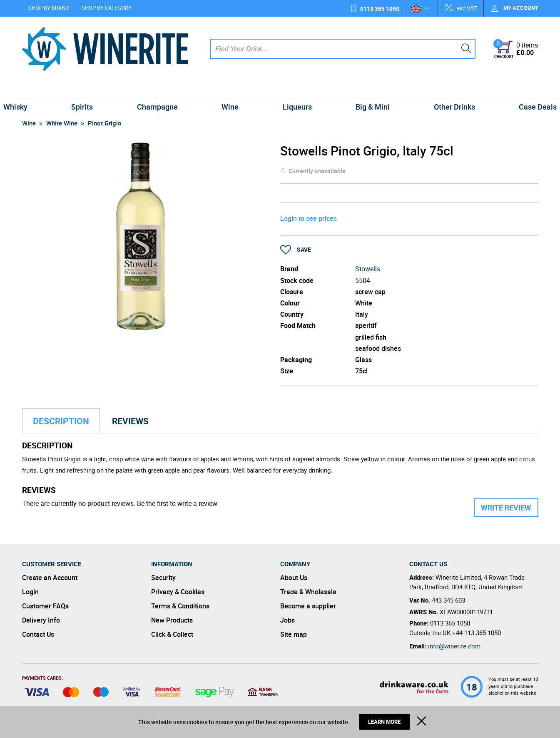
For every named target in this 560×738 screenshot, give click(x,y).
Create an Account (50, 578)
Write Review (506, 508)
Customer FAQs (45, 606)
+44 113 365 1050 (477, 633)
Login (30, 592)
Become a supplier (308, 606)
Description (61, 421)
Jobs (287, 620)
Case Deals (516, 89)
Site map (294, 634)
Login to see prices (309, 218)
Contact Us (38, 634)
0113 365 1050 (380, 9)
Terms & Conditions (180, 606)
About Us (294, 578)
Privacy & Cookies (178, 592)
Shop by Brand (49, 8)
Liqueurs (294, 89)
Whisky (37, 89)
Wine (233, 89)
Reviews (130, 421)
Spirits (98, 89)
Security (163, 578)
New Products (172, 620)
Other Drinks (439, 89)
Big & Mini (363, 89)
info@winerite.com (454, 646)
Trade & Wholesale (308, 592)
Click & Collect (172, 634)
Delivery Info (41, 620)
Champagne (167, 89)
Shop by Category (107, 8)
